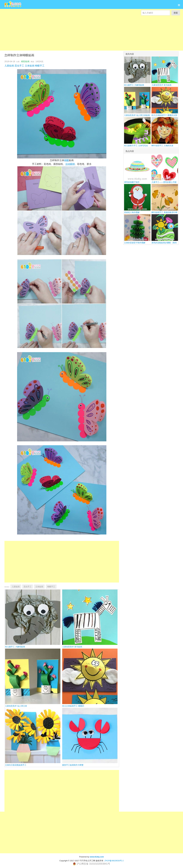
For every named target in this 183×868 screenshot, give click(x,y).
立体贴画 (30, 66)
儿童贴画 (9, 66)
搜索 (176, 13)
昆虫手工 (19, 66)
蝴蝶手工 (40, 66)
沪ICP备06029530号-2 (114, 861)
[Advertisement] (89, 36)
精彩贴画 (25, 61)
